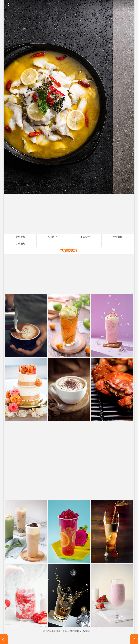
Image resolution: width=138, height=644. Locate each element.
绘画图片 (53, 237)
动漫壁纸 (20, 237)
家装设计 (85, 237)
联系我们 (82, 631)
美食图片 (130, 4)
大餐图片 (20, 244)
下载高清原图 (69, 251)
